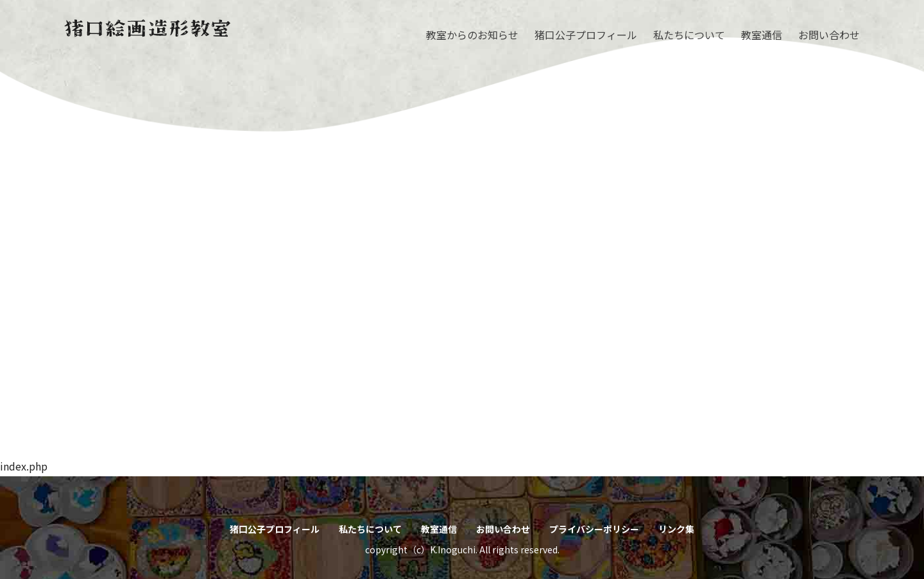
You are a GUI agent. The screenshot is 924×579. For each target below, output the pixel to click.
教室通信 (762, 35)
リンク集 (676, 529)
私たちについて (689, 35)
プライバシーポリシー (594, 529)
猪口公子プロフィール (586, 35)
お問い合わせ (829, 35)
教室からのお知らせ (472, 35)
